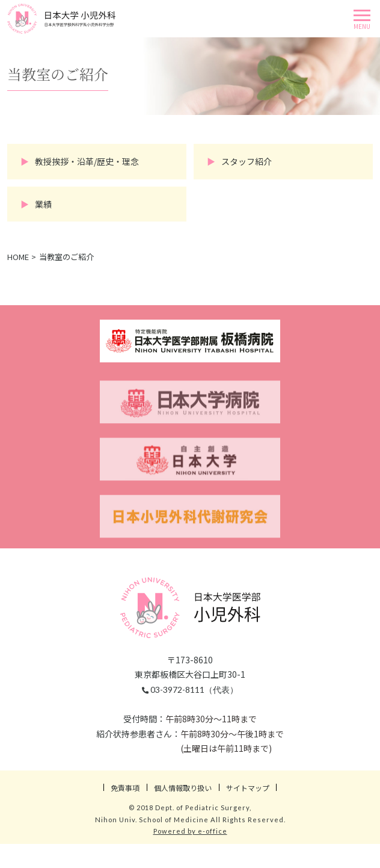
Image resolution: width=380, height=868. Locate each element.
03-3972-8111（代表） (190, 690)
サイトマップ (248, 788)
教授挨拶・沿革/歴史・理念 (87, 161)
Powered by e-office (190, 831)
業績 (43, 204)
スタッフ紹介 (247, 161)
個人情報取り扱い (183, 788)
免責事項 (125, 788)
